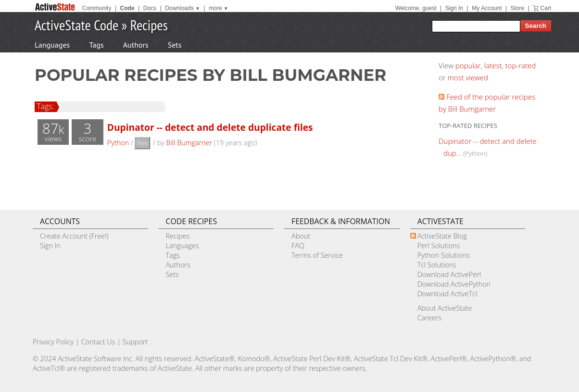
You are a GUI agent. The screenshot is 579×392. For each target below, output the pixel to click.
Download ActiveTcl (447, 294)
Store (517, 8)
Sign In (454, 8)
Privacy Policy (53, 342)
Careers (429, 318)
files (142, 143)
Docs (150, 8)
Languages (52, 45)
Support (135, 342)
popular (468, 65)
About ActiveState (445, 308)
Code (127, 8)
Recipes (149, 25)
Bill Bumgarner (189, 143)
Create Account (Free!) (74, 236)
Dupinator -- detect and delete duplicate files (210, 127)
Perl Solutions (439, 246)
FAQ (298, 246)
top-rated (521, 65)
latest (493, 65)
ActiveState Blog (442, 236)
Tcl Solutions (437, 265)
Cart (546, 8)
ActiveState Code (76, 25)
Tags (96, 45)
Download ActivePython (454, 284)
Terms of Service (317, 255)
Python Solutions (444, 255)
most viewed (468, 77)
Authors (136, 45)
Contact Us (98, 342)
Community (97, 8)
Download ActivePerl (449, 274)
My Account (487, 8)
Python (118, 143)
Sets (175, 45)
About (301, 236)
